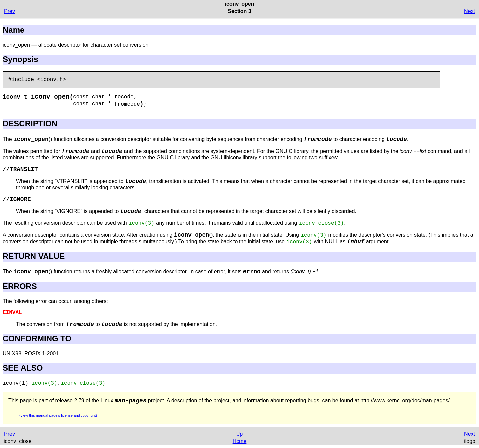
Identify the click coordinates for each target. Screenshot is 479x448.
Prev (9, 11)
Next (470, 11)
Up (239, 434)
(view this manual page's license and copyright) (58, 415)
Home (240, 441)
